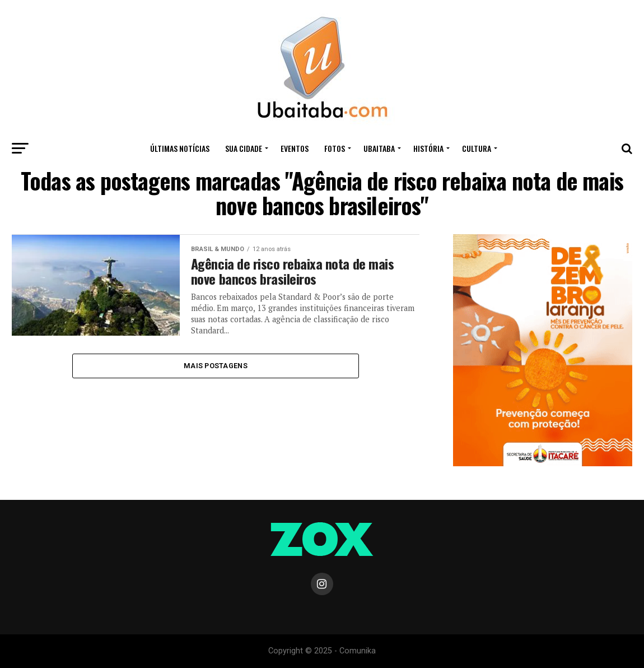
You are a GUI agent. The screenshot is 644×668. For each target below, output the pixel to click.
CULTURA (477, 148)
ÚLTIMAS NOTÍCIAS (180, 148)
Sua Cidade (244, 148)
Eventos (295, 148)
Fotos (335, 148)
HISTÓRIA (428, 148)
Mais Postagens (216, 366)
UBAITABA (379, 148)
